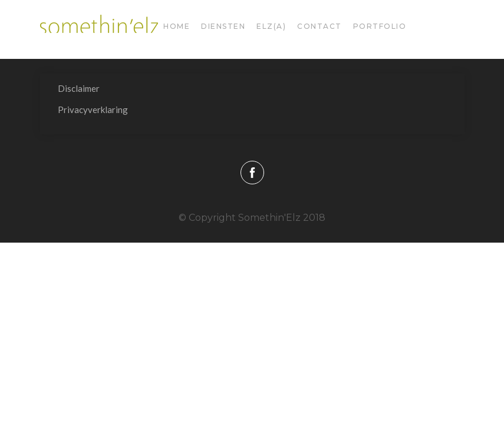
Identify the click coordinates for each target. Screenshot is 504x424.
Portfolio (380, 26)
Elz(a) (271, 26)
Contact (319, 26)
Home (177, 26)
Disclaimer (79, 88)
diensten (223, 26)
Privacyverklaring (93, 110)
